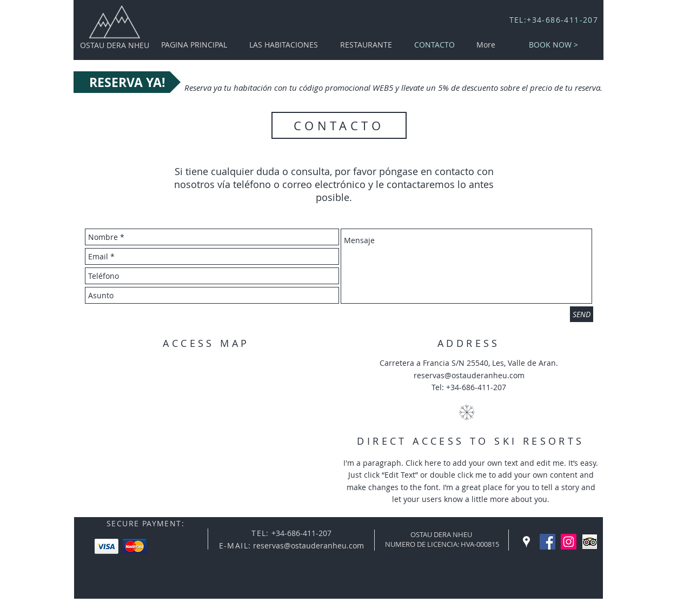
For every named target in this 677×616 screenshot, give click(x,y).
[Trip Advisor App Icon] (590, 542)
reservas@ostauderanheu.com (469, 375)
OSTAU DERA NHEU (115, 45)
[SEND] (582, 314)
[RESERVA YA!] (127, 82)
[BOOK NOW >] (553, 45)
